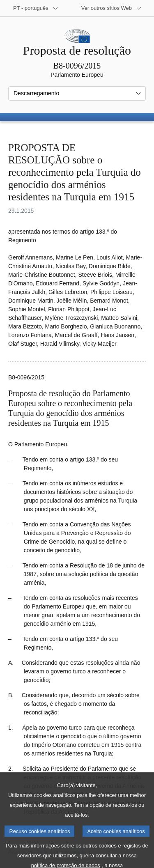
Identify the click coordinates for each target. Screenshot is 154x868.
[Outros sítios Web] (111, 8)
